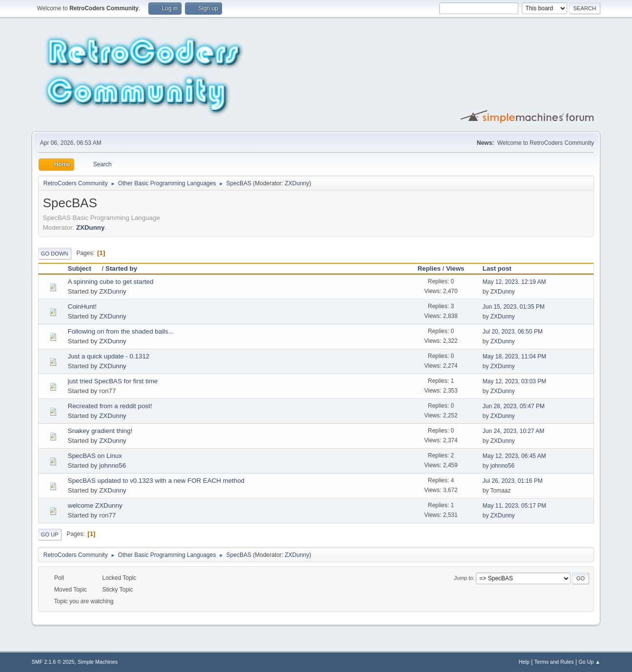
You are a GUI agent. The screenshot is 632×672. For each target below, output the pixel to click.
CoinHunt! (82, 306)
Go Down (55, 254)
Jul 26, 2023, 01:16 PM (513, 481)
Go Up (50, 534)
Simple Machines (98, 662)
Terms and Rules (554, 662)
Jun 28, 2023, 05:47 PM (514, 406)
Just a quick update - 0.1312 (109, 356)
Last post (497, 268)
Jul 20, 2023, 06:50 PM (513, 332)
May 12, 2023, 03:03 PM (515, 381)
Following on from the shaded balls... (121, 331)
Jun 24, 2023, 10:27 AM (514, 431)
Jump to (464, 578)
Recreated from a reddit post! (110, 406)
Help (524, 662)
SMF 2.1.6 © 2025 (53, 662)
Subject (84, 268)
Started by (121, 268)
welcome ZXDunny (95, 505)
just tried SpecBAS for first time (113, 381)
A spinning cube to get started (111, 282)
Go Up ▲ (589, 662)
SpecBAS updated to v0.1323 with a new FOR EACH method (156, 481)
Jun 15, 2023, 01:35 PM (514, 307)
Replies (429, 268)
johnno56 (112, 465)
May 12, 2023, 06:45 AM (514, 456)
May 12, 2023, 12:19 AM (514, 282)
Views (455, 268)
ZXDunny (297, 183)
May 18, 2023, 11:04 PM (515, 356)
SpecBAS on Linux (95, 456)
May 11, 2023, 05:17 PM (515, 506)
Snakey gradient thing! (100, 431)
